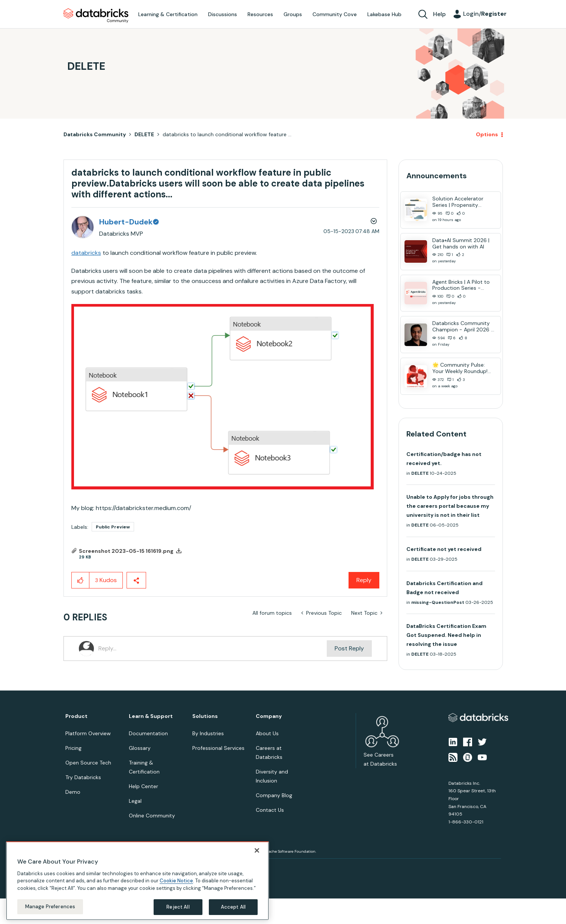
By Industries (208, 733)
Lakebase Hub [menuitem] (384, 14)
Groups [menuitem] (293, 14)
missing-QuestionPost (438, 602)
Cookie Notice (176, 881)
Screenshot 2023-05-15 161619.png (126, 551)
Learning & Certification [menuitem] (168, 14)
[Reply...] (213, 649)
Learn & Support (151, 716)
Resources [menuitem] (260, 14)
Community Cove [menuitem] (335, 14)
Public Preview (113, 527)
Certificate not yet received (444, 549)
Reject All (178, 907)
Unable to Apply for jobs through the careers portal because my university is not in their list (450, 506)
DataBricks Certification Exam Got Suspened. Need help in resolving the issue (446, 635)
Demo (73, 792)
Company (269, 716)
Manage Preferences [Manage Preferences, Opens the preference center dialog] (50, 907)
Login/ (485, 14)
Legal (135, 801)
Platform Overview (88, 733)
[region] (137, 881)
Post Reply (349, 648)
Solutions (205, 716)
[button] (223, 397)
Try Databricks (83, 777)
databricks (86, 253)
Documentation (148, 733)
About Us (267, 733)
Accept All (233, 907)
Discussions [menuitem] (223, 14)
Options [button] (487, 134)
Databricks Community (96, 16)
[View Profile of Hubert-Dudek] (129, 222)
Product (76, 716)
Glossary (140, 748)
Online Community (152, 816)
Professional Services (218, 748)
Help (439, 14)
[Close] (257, 850)
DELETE (144, 134)
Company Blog (274, 795)
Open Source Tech (88, 763)
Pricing (73, 748)
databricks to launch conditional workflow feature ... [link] (227, 134)
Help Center (143, 786)
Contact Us (270, 810)
